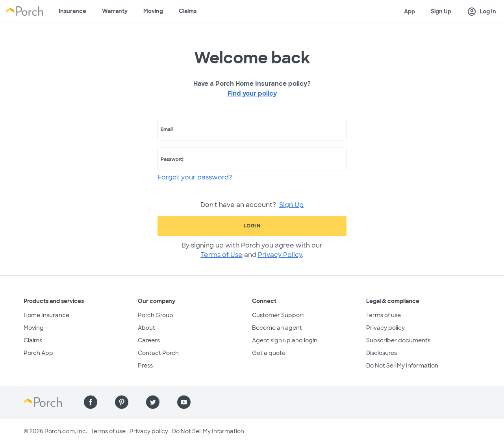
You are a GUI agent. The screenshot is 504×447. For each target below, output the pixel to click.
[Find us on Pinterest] (122, 402)
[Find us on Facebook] (91, 402)
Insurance (72, 11)
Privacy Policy (280, 255)
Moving (153, 11)
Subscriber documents (398, 340)
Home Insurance (46, 315)
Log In (482, 12)
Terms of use (384, 315)
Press (145, 366)
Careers (149, 340)
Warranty (115, 11)
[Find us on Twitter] (153, 402)
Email (167, 129)
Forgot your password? (195, 177)
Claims (188, 11)
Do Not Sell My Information (402, 366)
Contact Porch (158, 353)
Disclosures (382, 353)
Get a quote (269, 353)
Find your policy (252, 93)
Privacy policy (385, 328)
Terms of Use (222, 255)
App (409, 11)
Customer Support (278, 315)
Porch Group (156, 315)
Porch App (38, 353)
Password (172, 159)
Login (252, 226)
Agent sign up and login (285, 340)
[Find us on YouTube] (184, 402)
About (146, 328)
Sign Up (441, 11)
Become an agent (277, 328)
